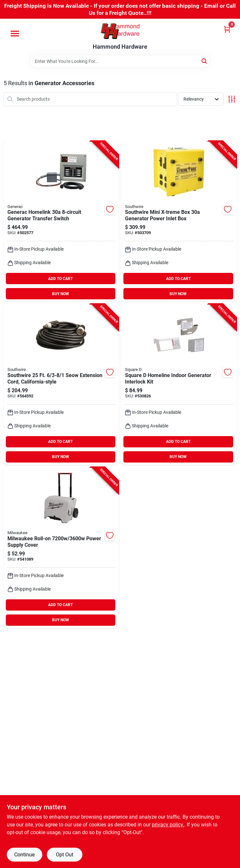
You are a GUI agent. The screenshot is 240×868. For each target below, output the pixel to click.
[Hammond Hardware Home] (120, 31)
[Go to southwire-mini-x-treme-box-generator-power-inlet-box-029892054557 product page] (179, 221)
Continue (24, 855)
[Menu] (15, 34)
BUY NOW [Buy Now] (61, 294)
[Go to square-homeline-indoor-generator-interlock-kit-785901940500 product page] (179, 384)
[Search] (205, 61)
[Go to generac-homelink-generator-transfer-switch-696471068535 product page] (61, 221)
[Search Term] (120, 61)
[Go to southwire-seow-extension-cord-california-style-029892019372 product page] (61, 384)
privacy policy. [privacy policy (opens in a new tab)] (168, 825)
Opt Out (65, 855)
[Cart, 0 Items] (227, 29)
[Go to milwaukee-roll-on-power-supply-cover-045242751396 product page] (61, 548)
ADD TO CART (60, 279)
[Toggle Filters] (232, 99)
